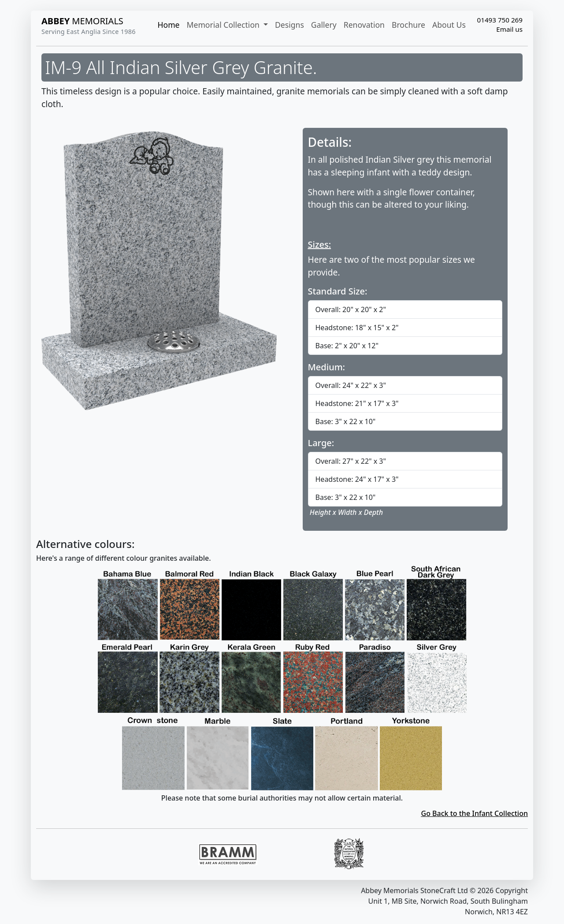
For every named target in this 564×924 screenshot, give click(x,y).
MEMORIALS (82, 21)
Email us (509, 29)
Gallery (324, 25)
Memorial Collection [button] (224, 25)
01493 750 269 (500, 20)
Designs (289, 25)
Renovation (364, 25)
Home (168, 25)
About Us (449, 25)
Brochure (408, 25)
